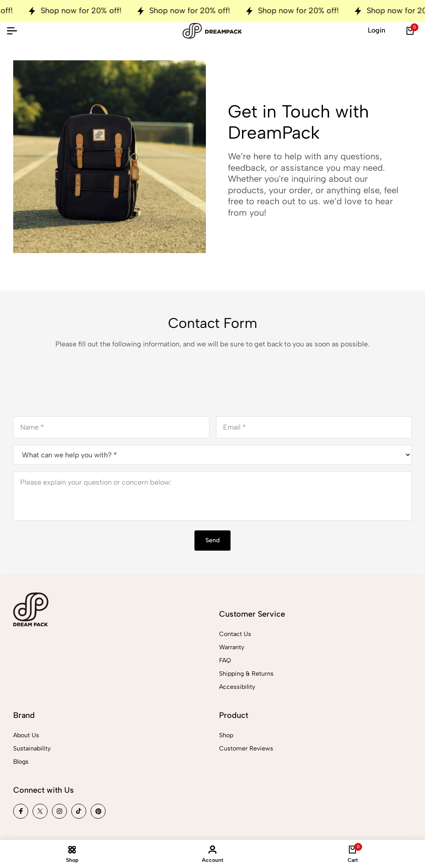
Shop (226, 735)
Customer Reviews (246, 748)
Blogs (21, 762)
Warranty (232, 647)
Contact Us (235, 634)
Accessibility (237, 687)
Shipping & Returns (246, 674)
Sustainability (32, 748)
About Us (26, 735)
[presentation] (80, 388)
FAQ (225, 660)
